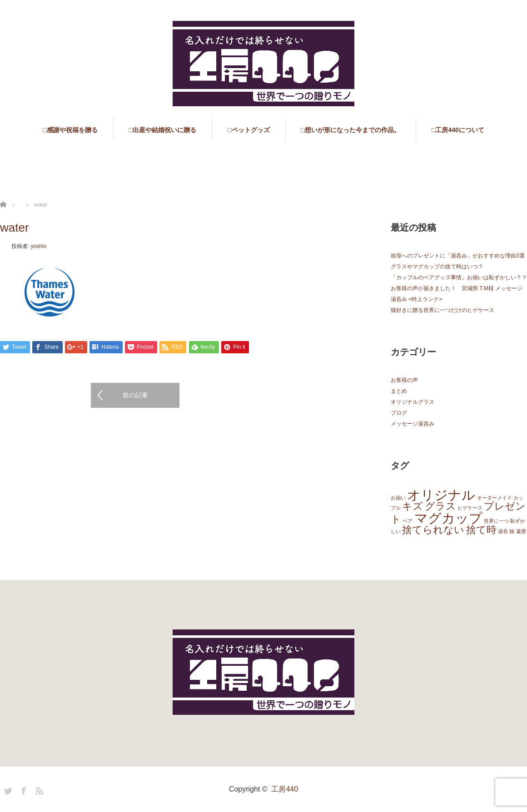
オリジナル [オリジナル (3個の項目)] (441, 495)
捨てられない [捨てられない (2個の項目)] (433, 530)
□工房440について (458, 130)
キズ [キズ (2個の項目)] (413, 506)
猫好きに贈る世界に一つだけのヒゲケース (442, 310)
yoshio (39, 246)
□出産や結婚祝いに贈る (163, 130)
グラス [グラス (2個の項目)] (440, 506)
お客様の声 (404, 380)
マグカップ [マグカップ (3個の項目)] (448, 518)
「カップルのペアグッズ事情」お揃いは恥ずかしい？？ (459, 277)
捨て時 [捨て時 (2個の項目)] (481, 530)
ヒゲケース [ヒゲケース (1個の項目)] (470, 508)
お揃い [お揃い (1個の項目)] (398, 498)
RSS (38, 789)
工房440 (285, 789)
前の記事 (135, 395)
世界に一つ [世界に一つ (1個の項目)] (496, 521)
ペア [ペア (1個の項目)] (408, 521)
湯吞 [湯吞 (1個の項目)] (503, 531)
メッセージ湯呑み (413, 424)
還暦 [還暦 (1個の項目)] (521, 531)
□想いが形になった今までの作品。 (351, 130)
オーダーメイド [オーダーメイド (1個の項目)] (495, 498)
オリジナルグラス (413, 402)
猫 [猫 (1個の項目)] (512, 531)
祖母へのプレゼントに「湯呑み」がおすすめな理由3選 (458, 256)
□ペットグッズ (249, 130)
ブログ (399, 413)
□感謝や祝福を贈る (70, 130)
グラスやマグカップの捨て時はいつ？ (437, 267)
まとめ (399, 391)
